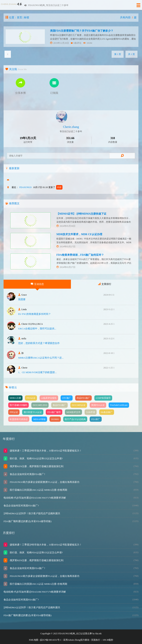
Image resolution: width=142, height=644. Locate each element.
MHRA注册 (15, 398)
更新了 (55, 187)
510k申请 (91, 412)
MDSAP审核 (39, 419)
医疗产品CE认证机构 (75, 419)
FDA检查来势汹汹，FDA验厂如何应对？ (80, 255)
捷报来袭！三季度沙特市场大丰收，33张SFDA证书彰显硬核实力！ (46, 451)
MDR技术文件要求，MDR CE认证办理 (79, 234)
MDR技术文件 (73, 412)
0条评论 (76, 43)
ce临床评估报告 (49, 398)
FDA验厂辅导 (54, 412)
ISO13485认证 (79, 405)
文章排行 (105, 284)
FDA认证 (31, 398)
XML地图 (34, 640)
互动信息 (37, 284)
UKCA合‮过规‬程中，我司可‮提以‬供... (37, 329)
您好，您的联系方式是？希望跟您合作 (39, 343)
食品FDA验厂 (59, 405)
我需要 (22, 299)
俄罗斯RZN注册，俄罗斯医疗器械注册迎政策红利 (36, 466)
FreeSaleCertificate (119, 405)
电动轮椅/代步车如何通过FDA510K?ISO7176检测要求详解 (35, 498)
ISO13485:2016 (40, 405)
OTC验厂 (67, 398)
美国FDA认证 (98, 405)
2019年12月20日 (60, 43)
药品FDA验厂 (83, 398)
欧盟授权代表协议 (19, 419)
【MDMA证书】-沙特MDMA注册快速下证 (81, 214)
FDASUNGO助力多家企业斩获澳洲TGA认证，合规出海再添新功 (44, 482)
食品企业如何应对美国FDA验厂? (27, 474)
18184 (88, 43)
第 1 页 (118, 54)
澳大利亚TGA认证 (33, 412)
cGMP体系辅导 (103, 398)
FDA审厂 (96, 419)
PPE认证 (14, 412)
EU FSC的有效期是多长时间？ (35, 314)
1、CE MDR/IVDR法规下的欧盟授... (37, 372)
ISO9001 (55, 419)
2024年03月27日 (66, 247)
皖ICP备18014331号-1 (51, 640)
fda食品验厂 (107, 412)
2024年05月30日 (66, 226)
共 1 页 (131, 54)
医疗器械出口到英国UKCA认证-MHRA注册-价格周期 (38, 490)
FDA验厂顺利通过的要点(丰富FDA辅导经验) (28, 521)
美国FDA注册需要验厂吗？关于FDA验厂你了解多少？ (82, 31)
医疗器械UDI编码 (18, 405)
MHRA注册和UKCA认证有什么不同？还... (41, 358)
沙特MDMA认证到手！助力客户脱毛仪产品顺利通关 (32, 513)
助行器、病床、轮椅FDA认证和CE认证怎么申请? (36, 458)
